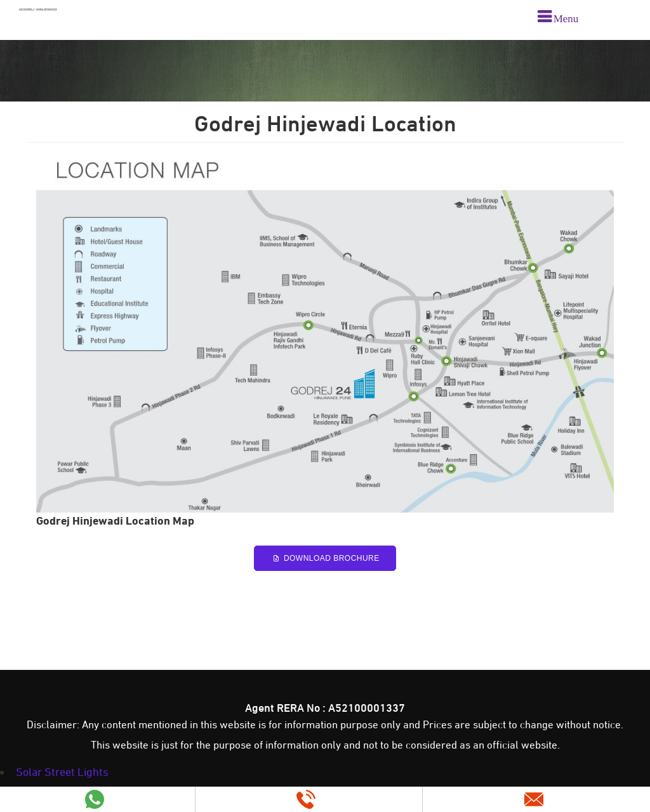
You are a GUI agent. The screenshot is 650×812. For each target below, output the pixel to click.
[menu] (558, 18)
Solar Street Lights (62, 772)
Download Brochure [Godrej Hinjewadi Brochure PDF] (325, 558)
